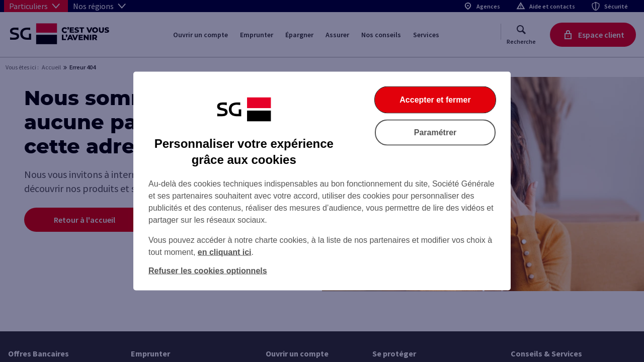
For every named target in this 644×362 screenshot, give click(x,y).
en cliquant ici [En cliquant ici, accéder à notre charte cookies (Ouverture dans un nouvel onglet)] (225, 252)
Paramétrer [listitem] (435, 132)
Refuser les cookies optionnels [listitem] (208, 271)
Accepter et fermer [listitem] (435, 100)
